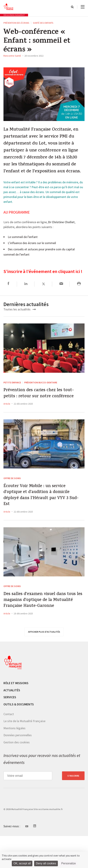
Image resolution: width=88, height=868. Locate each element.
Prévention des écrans (16, 23)
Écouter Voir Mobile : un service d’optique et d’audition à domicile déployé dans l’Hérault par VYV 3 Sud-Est (43, 513)
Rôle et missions (16, 715)
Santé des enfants (43, 23)
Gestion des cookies (17, 774)
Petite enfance (12, 387)
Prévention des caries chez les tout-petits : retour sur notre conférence (39, 403)
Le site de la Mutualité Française (24, 753)
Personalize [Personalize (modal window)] (69, 863)
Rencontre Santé (12, 56)
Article (7, 419)
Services (10, 729)
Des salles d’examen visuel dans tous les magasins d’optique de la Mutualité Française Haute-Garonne (42, 627)
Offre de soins (12, 493)
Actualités (12, 722)
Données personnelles (18, 767)
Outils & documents (19, 736)
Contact (9, 746)
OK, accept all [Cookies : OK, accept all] (22, 863)
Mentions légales (14, 760)
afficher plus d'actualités (44, 664)
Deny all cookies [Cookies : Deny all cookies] (46, 863)
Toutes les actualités (20, 314)
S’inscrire (73, 808)
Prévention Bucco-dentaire (41, 387)
